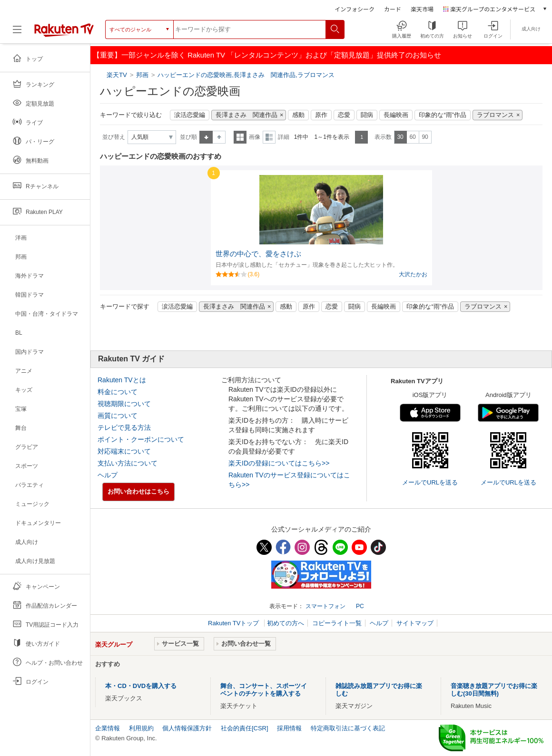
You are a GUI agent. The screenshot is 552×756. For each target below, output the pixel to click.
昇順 (206, 137)
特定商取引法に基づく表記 (348, 728)
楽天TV (118, 75)
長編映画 (396, 115)
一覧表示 (240, 137)
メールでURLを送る (430, 482)
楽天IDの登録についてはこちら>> (279, 463)
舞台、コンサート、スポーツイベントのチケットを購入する (264, 690)
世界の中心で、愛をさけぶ (258, 254)
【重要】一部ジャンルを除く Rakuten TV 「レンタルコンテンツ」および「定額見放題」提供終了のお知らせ (267, 55)
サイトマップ (415, 623)
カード (393, 9)
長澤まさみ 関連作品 (246, 115)
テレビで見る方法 (124, 427)
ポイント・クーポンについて (141, 439)
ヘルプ (108, 475)
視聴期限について (124, 404)
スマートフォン (325, 606)
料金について (118, 392)
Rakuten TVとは (122, 380)
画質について (118, 416)
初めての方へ (286, 623)
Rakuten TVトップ (234, 623)
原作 (321, 115)
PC (360, 606)
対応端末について (124, 451)
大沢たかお (413, 274)
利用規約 (141, 728)
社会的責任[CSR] (245, 728)
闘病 (367, 115)
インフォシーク (355, 9)
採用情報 (289, 728)
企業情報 (108, 728)
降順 (219, 137)
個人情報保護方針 (187, 728)
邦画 (142, 75)
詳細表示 (269, 137)
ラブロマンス (495, 115)
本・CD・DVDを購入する (141, 686)
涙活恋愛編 (190, 115)
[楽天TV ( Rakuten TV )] (64, 33)
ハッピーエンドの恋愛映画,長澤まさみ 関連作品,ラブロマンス (246, 75)
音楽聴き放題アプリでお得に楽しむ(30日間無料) (494, 690)
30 (400, 137)
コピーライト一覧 (337, 623)
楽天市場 (422, 9)
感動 (298, 115)
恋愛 (344, 115)
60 (412, 137)
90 (425, 137)
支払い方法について (128, 463)
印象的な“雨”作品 (442, 115)
